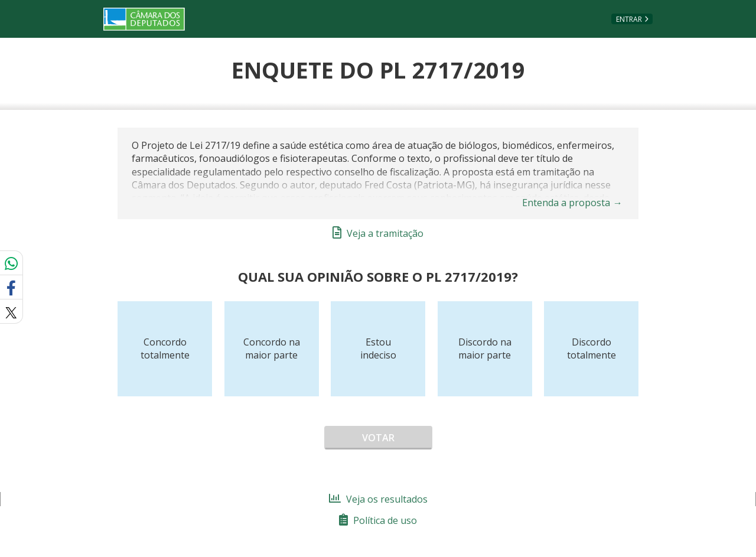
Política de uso (378, 520)
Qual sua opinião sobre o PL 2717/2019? (378, 276)
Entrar (629, 19)
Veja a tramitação (378, 233)
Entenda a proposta (572, 203)
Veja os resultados (378, 499)
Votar (378, 438)
